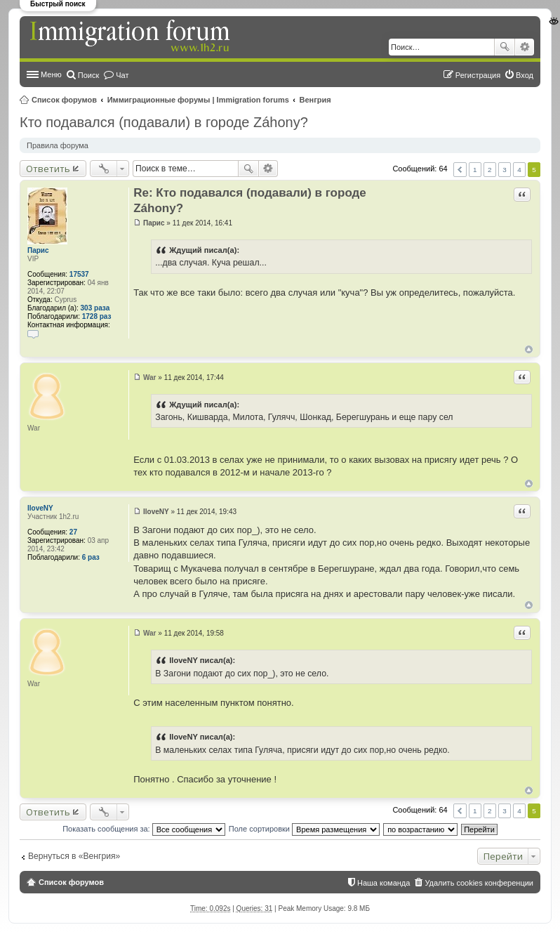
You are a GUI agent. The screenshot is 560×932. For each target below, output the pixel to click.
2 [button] (490, 170)
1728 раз (97, 316)
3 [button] (505, 170)
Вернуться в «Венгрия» (74, 856)
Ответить (48, 169)
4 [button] (519, 170)
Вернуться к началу (529, 349)
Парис (38, 250)
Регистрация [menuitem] (478, 75)
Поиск (505, 47)
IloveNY (40, 508)
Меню (51, 74)
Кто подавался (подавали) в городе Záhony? (164, 122)
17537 (79, 274)
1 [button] (475, 170)
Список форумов (64, 100)
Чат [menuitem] (122, 75)
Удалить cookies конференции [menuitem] (479, 883)
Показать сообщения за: (144, 829)
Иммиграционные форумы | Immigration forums (198, 100)
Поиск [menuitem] (88, 75)
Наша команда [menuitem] (384, 883)
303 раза (95, 308)
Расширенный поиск (525, 47)
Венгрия (315, 100)
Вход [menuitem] (525, 75)
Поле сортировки (304, 829)
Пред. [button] (460, 170)
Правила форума (58, 145)
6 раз (91, 557)
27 (73, 532)
